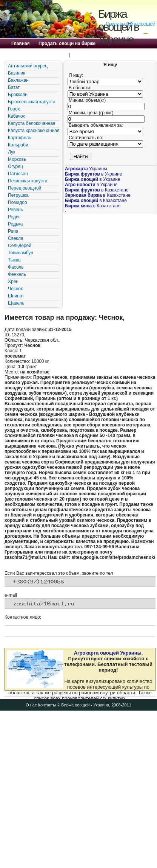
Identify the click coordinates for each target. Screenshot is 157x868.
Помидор (18, 202)
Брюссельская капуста (32, 102)
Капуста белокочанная (32, 123)
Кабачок (16, 116)
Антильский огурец (28, 66)
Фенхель (17, 274)
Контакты (47, 705)
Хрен (13, 282)
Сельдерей (20, 246)
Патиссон (18, 174)
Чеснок (15, 289)
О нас (31, 705)
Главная (21, 44)
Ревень (15, 210)
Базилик (17, 73)
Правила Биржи (91, 55)
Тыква (14, 260)
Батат (14, 87)
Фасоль (16, 267)
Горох (14, 109)
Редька (15, 224)
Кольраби (18, 145)
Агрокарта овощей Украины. (109, 653)
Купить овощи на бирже (38, 55)
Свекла (16, 238)
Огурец (15, 166)
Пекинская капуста (28, 181)
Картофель (20, 138)
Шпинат (16, 296)
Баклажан (18, 80)
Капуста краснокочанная (34, 131)
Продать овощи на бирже (67, 44)
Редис (14, 217)
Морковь (17, 159)
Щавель (16, 303)
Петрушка (18, 195)
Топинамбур (21, 253)
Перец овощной (25, 188)
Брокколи (18, 95)
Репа (13, 231)
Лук (12, 152)
